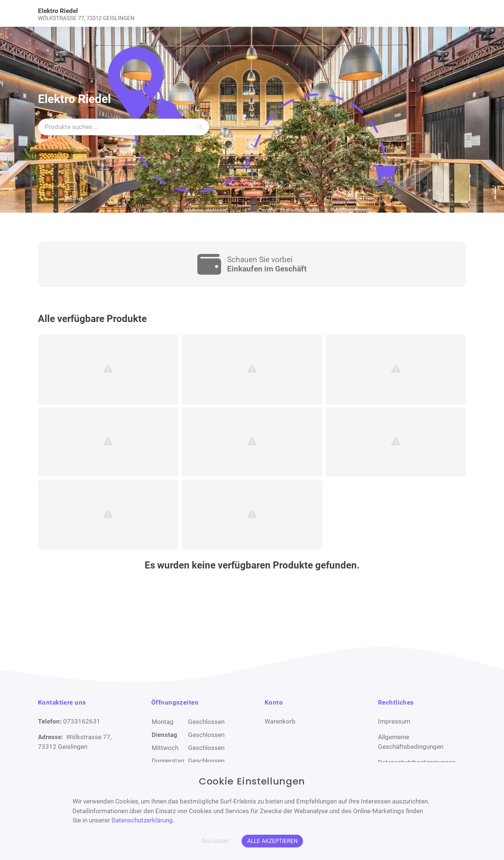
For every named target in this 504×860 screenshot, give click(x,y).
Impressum (394, 721)
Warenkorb (280, 721)
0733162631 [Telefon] (82, 721)
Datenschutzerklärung (142, 820)
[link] (198, 13)
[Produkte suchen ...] (124, 127)
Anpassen (215, 841)
